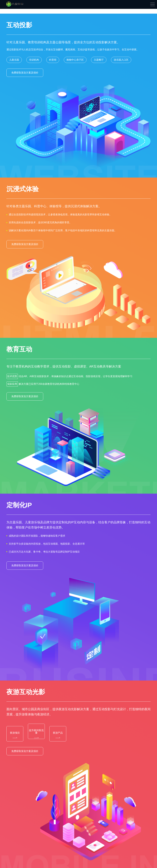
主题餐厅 (99, 60)
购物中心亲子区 (75, 60)
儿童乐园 (14, 60)
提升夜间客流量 (36, 734)
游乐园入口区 (121, 60)
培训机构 (34, 60)
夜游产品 (58, 735)
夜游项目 (15, 735)
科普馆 (53, 60)
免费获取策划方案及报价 (25, 73)
